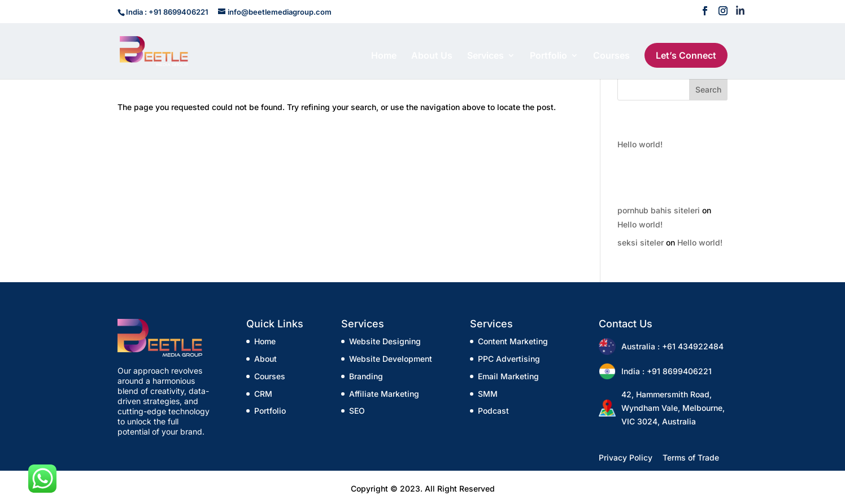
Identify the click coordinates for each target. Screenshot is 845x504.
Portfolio (548, 56)
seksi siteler (641, 242)
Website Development (391, 359)
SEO (357, 411)
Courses (611, 56)
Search (708, 89)
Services (485, 56)
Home (384, 56)
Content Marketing (513, 341)
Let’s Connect (686, 55)
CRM (263, 394)
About (265, 359)
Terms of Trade (691, 457)
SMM (488, 394)
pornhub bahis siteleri (659, 210)
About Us (432, 56)
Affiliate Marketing (384, 394)
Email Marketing (508, 376)
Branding (366, 376)
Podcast (493, 411)
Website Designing (385, 341)
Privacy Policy (626, 457)
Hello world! (640, 144)
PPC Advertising (509, 359)
